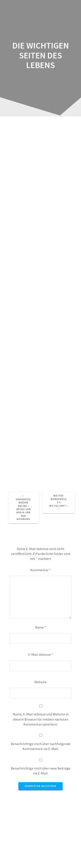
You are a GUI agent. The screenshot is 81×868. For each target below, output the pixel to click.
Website (40, 682)
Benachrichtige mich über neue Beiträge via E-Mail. (41, 771)
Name (40, 627)
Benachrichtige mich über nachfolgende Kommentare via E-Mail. (41, 746)
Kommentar (40, 570)
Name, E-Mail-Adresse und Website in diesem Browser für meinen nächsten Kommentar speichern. (41, 719)
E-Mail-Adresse (40, 654)
